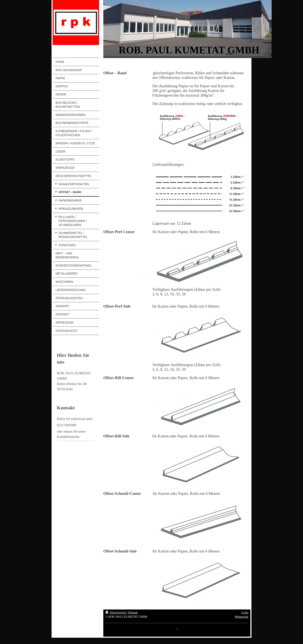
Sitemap (133, 613)
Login (245, 613)
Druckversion (116, 613)
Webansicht (241, 617)
